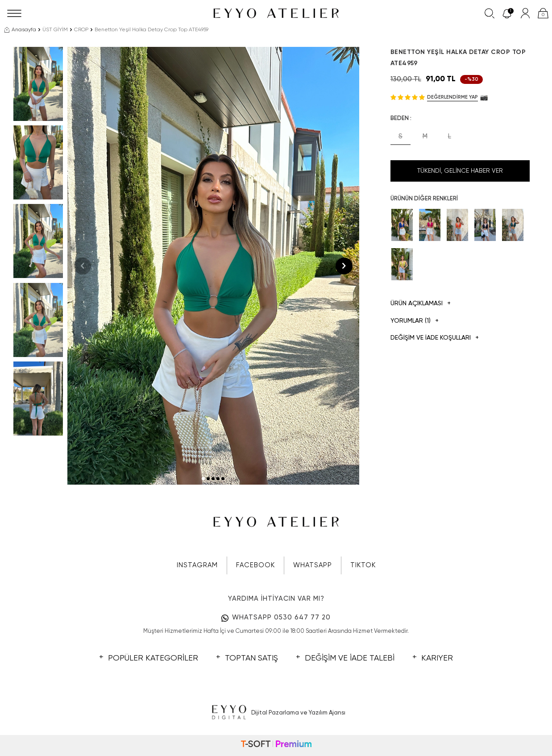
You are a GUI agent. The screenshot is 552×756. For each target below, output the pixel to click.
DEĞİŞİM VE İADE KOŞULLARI (435, 338)
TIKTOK (363, 565)
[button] (203, 479)
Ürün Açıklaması (421, 304)
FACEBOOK (255, 565)
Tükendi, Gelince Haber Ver (460, 171)
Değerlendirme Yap (452, 97)
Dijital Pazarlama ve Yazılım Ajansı (276, 713)
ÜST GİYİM (55, 30)
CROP (81, 30)
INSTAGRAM (197, 565)
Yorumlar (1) (415, 321)
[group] (213, 266)
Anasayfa (20, 30)
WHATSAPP (313, 565)
